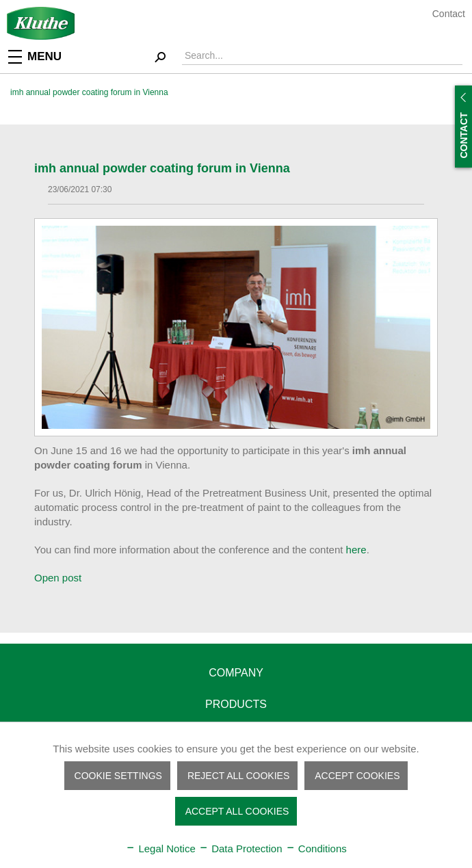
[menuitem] (44, 56)
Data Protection (240, 849)
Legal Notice (160, 849)
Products (236, 704)
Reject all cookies (238, 776)
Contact (449, 14)
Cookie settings (118, 776)
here (356, 550)
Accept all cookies (237, 811)
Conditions (316, 849)
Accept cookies (357, 776)
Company (236, 673)
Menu (35, 55)
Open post (58, 578)
